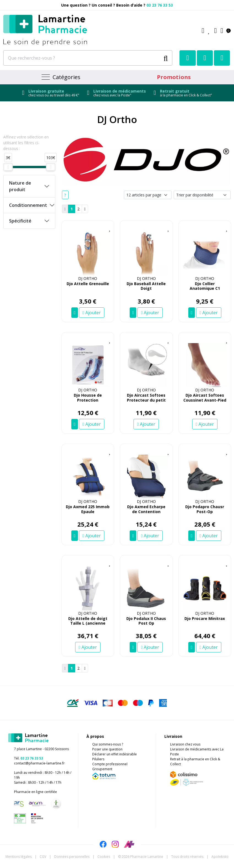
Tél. (28, 758)
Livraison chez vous (185, 744)
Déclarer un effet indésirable (115, 754)
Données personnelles (72, 857)
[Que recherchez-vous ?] (82, 58)
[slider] (8, 167)
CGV (43, 857)
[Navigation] (60, 77)
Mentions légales (19, 857)
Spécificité (20, 221)
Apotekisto (220, 857)
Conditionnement (28, 205)
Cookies (104, 857)
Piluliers (98, 759)
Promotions (174, 77)
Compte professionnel (110, 764)
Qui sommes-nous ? (108, 744)
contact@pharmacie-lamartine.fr (39, 763)
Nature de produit (20, 186)
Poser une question (107, 749)
